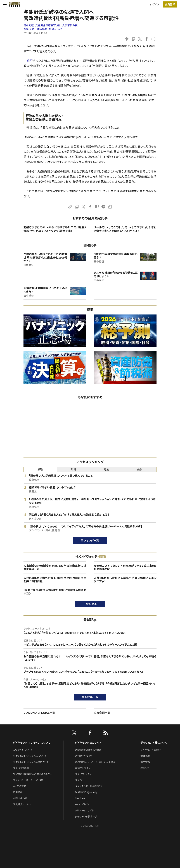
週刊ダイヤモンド (84, 756)
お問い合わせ (20, 798)
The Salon (81, 798)
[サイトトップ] (13, 4)
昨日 (73, 469)
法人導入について (22, 804)
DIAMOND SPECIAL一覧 (39, 713)
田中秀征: (51, 25)
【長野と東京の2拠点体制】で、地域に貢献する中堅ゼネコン (55, 592)
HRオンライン (82, 804)
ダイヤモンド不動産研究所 (89, 786)
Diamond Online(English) (89, 750)
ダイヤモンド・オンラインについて (32, 743)
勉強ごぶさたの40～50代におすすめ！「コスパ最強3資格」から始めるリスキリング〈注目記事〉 (55, 229)
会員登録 (170, 4)
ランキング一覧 (90, 541)
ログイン (155, 5)
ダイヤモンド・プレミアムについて (30, 756)
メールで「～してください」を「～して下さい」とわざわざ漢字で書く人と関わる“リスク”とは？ (125, 229)
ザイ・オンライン (83, 774)
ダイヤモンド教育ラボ (86, 817)
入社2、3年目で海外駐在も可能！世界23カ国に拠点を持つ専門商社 (55, 580)
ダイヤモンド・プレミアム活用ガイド (31, 762)
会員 (140, 469)
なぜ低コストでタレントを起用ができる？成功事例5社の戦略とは (125, 568)
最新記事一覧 (90, 697)
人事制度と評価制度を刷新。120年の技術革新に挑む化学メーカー (55, 568)
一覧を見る (90, 604)
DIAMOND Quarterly (86, 792)
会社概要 (145, 756)
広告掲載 (18, 792)
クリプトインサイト (84, 811)
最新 (40, 469)
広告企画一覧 (102, 713)
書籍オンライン (83, 768)
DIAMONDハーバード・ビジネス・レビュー (96, 762)
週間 (107, 469)
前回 (29, 61)
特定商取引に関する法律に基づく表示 (33, 774)
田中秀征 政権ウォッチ (50, 29)
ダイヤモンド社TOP (151, 750)
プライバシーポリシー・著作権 (28, 780)
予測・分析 (29, 29)
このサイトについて (23, 750)
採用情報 (145, 762)
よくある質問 (20, 786)
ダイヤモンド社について (154, 743)
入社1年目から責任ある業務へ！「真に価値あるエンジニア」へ (125, 580)
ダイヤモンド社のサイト (88, 743)
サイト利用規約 (21, 768)
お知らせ (145, 768)
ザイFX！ (80, 780)
